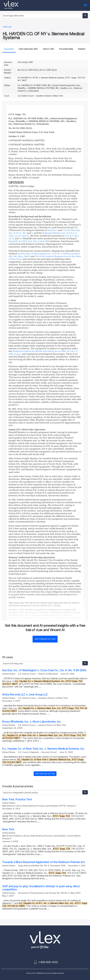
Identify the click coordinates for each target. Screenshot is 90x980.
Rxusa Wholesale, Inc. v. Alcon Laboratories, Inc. (32, 722)
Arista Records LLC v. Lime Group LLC (25, 695)
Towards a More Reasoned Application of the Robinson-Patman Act (44, 862)
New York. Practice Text (17, 799)
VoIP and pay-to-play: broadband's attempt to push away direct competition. (41, 888)
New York (8, 829)
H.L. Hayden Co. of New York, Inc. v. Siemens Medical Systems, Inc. (43, 749)
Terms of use (31, 973)
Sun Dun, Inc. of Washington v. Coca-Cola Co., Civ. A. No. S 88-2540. (44, 670)
